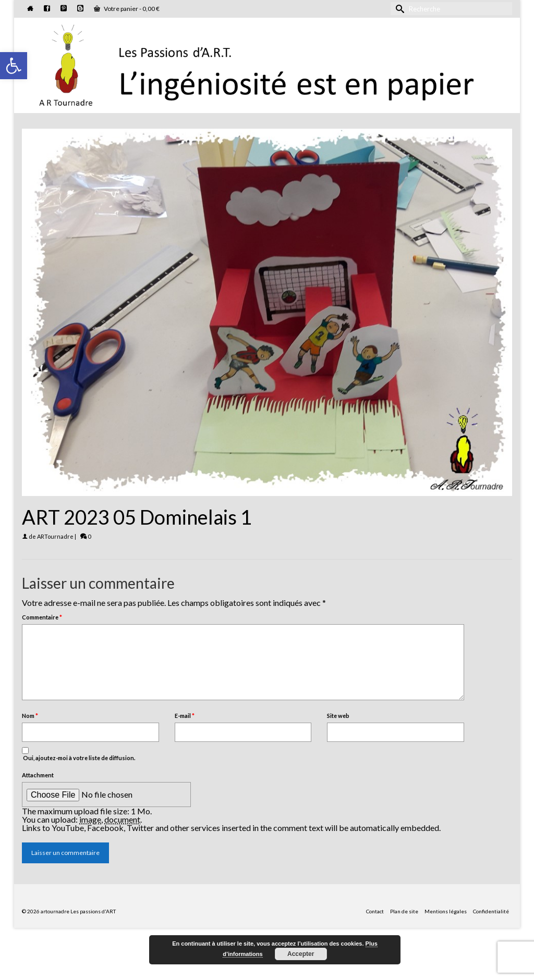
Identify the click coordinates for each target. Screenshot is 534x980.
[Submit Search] (398, 9)
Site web (338, 716)
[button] (14, 66)
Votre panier (127, 9)
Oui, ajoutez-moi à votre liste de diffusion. (78, 754)
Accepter (301, 954)
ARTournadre (55, 536)
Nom (30, 716)
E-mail (185, 716)
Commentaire (42, 617)
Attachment (38, 775)
